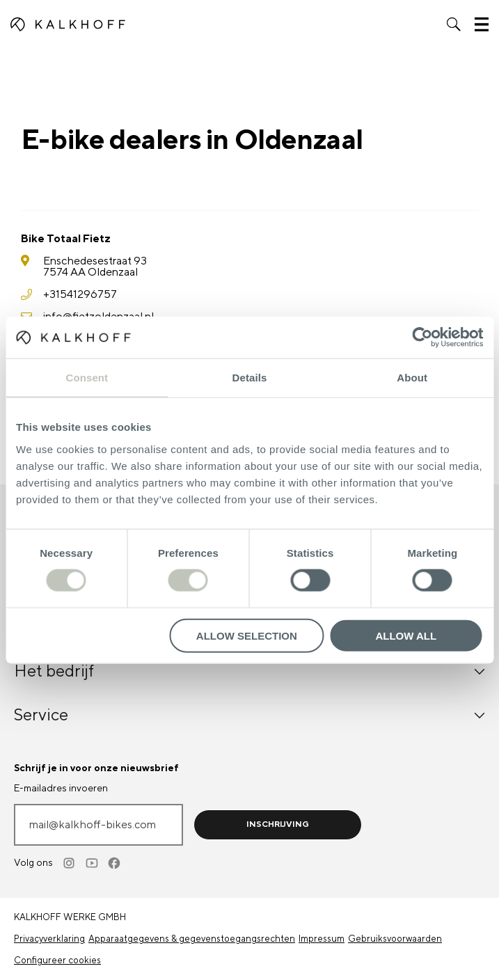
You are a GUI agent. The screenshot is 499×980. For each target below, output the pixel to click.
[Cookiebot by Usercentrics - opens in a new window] (422, 338)
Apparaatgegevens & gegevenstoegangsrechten (192, 939)
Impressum (322, 939)
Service (249, 715)
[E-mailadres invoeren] (98, 825)
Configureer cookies (57, 961)
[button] (454, 24)
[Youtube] (93, 863)
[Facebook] (115, 863)
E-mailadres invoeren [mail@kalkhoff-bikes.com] (61, 789)
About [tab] (412, 378)
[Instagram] (70, 863)
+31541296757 (80, 294)
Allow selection (247, 635)
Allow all (406, 635)
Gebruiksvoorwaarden (395, 939)
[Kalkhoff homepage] (68, 24)
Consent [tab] (87, 378)
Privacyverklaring (49, 939)
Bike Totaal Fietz (66, 239)
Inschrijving (278, 824)
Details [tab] (250, 378)
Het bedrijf (249, 671)
